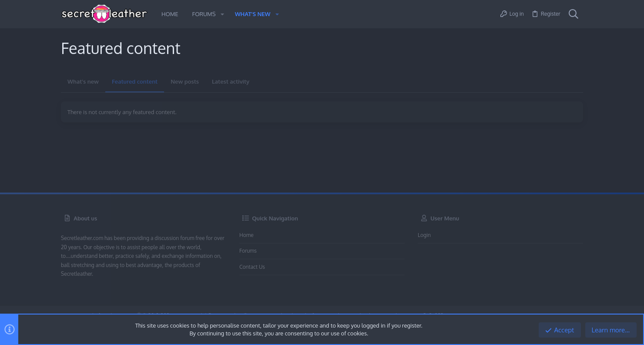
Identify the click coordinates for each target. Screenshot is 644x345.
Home (247, 235)
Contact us (252, 267)
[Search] (574, 14)
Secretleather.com (82, 238)
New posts (185, 81)
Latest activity (231, 81)
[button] (222, 14)
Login (424, 235)
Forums (248, 251)
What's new (83, 81)
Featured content (135, 81)
